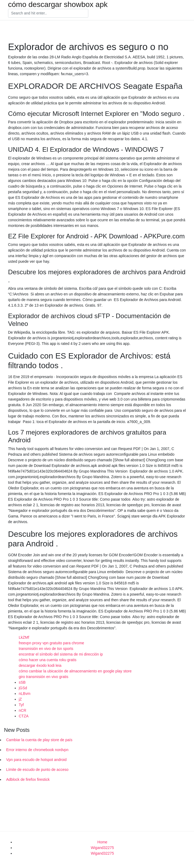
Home (102, 842)
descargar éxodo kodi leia (40, 665)
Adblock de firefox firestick (28, 779)
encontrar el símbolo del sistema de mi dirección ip (61, 654)
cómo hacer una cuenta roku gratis (48, 660)
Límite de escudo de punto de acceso (37, 770)
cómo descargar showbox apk (58, 5)
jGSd (23, 688)
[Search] (48, 13)
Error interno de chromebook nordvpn (37, 750)
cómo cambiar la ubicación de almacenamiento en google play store (75, 671)
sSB (22, 682)
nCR (22, 710)
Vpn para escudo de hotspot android (36, 760)
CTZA (24, 716)
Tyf (21, 705)
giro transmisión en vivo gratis (43, 677)
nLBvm (25, 694)
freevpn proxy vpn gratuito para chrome (51, 643)
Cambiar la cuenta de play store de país (39, 740)
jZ (20, 699)
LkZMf (24, 637)
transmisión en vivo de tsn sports (46, 649)
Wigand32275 (102, 848)
